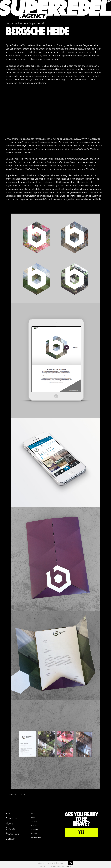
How (33, 817)
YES (81, 832)
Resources (12, 833)
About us (11, 818)
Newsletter (36, 838)
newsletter (69, 866)
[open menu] (108, 18)
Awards (34, 830)
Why (33, 813)
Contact (10, 838)
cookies (48, 863)
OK (70, 863)
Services (35, 821)
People (34, 834)
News (9, 823)
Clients (34, 825)
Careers (10, 828)
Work (9, 813)
